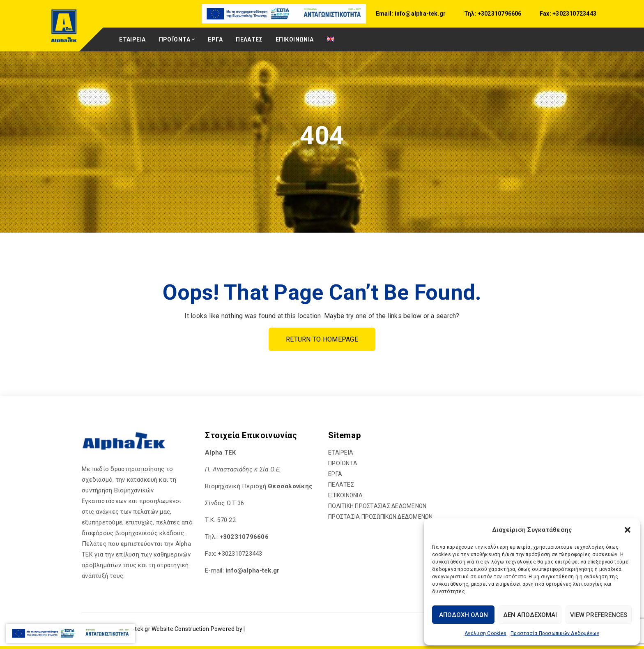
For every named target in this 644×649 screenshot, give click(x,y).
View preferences (599, 615)
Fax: (545, 14)
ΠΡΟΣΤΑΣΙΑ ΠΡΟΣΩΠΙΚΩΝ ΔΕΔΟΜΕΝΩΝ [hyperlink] (381, 517)
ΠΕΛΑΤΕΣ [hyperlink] (249, 39)
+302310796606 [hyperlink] (499, 14)
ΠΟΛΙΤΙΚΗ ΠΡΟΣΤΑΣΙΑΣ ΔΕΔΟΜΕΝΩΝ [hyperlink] (377, 506)
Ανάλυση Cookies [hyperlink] (485, 633)
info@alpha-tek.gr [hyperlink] (419, 14)
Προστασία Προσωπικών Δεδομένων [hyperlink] (555, 633)
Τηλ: (470, 14)
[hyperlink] (285, 13)
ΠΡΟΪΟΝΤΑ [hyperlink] (175, 39)
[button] (628, 530)
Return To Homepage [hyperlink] (322, 339)
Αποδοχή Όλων (463, 615)
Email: (384, 14)
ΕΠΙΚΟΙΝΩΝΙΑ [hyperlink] (295, 39)
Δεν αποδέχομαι (530, 615)
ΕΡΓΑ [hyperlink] (215, 39)
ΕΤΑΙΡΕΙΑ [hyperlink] (132, 39)
